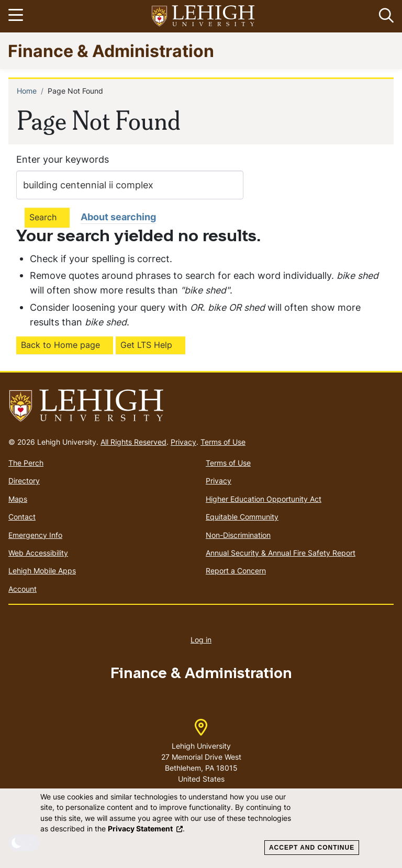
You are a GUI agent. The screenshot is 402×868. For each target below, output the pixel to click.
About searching (118, 217)
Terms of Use (223, 442)
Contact (22, 517)
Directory (24, 481)
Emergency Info (35, 535)
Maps (18, 499)
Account (23, 589)
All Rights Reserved (133, 442)
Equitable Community (242, 517)
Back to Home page (60, 345)
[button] (384, 16)
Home (27, 91)
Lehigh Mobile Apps (42, 571)
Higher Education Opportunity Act (264, 499)
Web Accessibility (38, 553)
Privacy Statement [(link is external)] (145, 828)
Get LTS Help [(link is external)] (146, 345)
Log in (201, 640)
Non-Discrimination (238, 535)
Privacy (183, 442)
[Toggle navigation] (17, 16)
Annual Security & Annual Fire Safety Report (281, 553)
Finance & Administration (111, 50)
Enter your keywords (63, 159)
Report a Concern (236, 571)
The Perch (26, 463)
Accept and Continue (312, 848)
